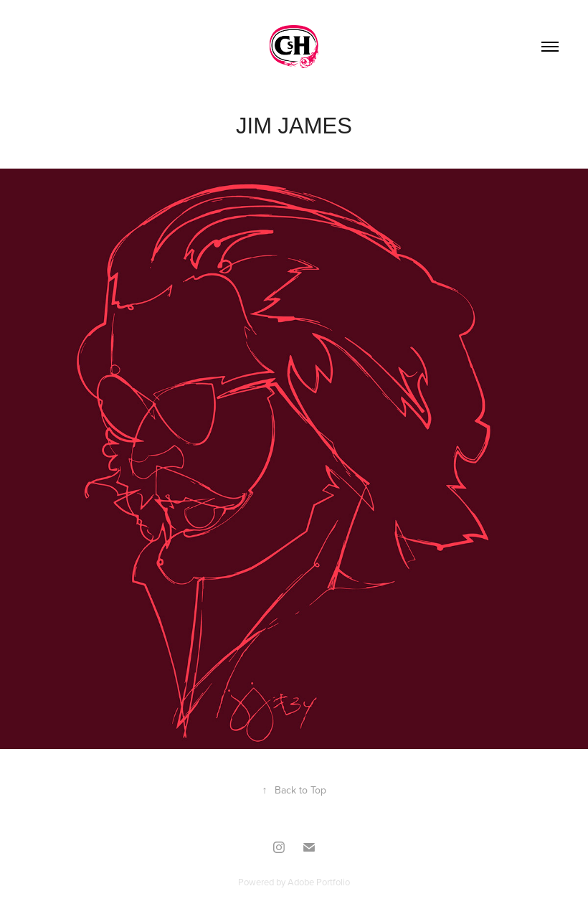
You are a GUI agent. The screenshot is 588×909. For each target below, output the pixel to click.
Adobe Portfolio (319, 882)
